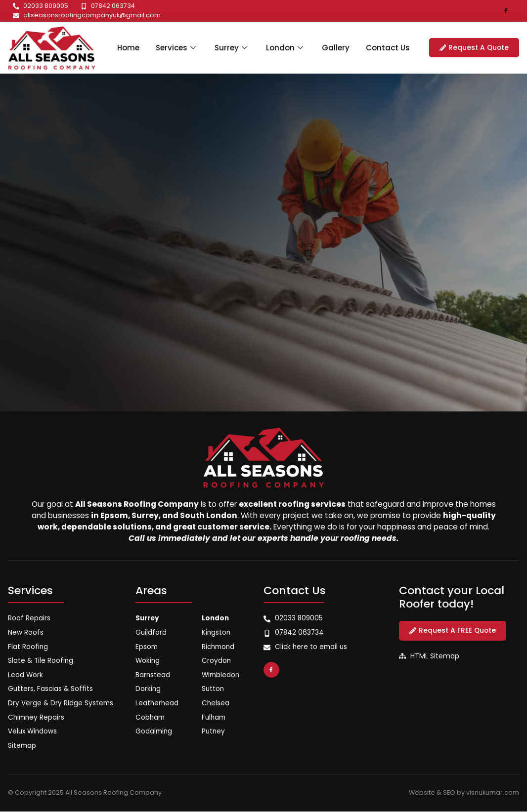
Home (123, 47)
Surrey (231, 47)
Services (174, 47)
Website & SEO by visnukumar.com (464, 793)
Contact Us (392, 47)
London (287, 47)
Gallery (338, 47)
